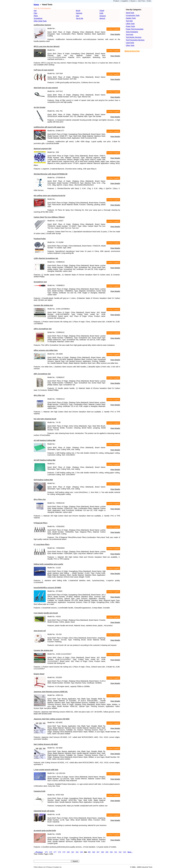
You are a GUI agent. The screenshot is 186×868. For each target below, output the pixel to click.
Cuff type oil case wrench (44, 70)
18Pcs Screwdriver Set (43, 329)
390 (111, 852)
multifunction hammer (42, 25)
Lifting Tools (130, 24)
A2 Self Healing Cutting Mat (45, 440)
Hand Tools (130, 13)
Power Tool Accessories (135, 29)
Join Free (141, 1)
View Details (115, 34)
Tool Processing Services (135, 40)
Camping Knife (40, 791)
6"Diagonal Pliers (41, 523)
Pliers (36, 16)
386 (94, 852)
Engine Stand (39, 674)
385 (89, 852)
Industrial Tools (147, 867)
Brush (78, 11)
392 (120, 852)
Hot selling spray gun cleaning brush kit (49, 196)
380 (68, 852)
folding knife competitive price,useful (48, 564)
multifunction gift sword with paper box (49, 127)
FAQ (35, 867)
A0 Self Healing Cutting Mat (45, 460)
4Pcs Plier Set (39, 395)
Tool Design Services (134, 37)
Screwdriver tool (40, 282)
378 (59, 852)
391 (116, 852)
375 (46, 852)
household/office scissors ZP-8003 (47, 588)
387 (98, 852)
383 (82, 852)
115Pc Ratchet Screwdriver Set (46, 258)
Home (36, 5)
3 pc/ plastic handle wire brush (46, 613)
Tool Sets (129, 21)
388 (102, 852)
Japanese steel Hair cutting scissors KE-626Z (52, 719)
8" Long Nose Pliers (42, 544)
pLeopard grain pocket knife (45, 831)
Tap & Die (80, 18)
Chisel (102, 11)
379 (64, 852)
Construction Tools (133, 15)
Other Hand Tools (40, 21)
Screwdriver (38, 18)
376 (51, 852)
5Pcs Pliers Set (40, 499)
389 (107, 852)
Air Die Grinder (40, 107)
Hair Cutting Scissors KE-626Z (46, 744)
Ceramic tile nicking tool (43, 305)
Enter (149, 1)
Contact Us (57, 867)
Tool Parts (130, 34)
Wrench (102, 18)
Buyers (133, 1)
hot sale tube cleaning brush (45, 419)
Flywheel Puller (40, 239)
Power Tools (130, 26)
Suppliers (125, 1)
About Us (42, 867)
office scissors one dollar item (46, 350)
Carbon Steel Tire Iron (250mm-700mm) (49, 217)
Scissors (103, 16)
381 (73, 852)
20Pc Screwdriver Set (42, 374)
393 (124, 852)
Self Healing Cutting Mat (43, 480)
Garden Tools (131, 18)
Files (35, 13)
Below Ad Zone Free (132, 51)
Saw (78, 16)
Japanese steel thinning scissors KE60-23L (51, 692)
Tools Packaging (132, 32)
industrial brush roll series (44, 811)
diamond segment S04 (43, 149)
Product (116, 1)
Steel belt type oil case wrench (46, 88)
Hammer (79, 13)
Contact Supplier (113, 29)
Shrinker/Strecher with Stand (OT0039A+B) (51, 174)
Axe (35, 11)
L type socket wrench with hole (46, 770)
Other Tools (130, 45)
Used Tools (130, 43)
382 (77, 852)
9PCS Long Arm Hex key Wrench (47, 46)
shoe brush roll (40, 631)
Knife (101, 13)
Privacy (49, 867)
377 (55, 852)
